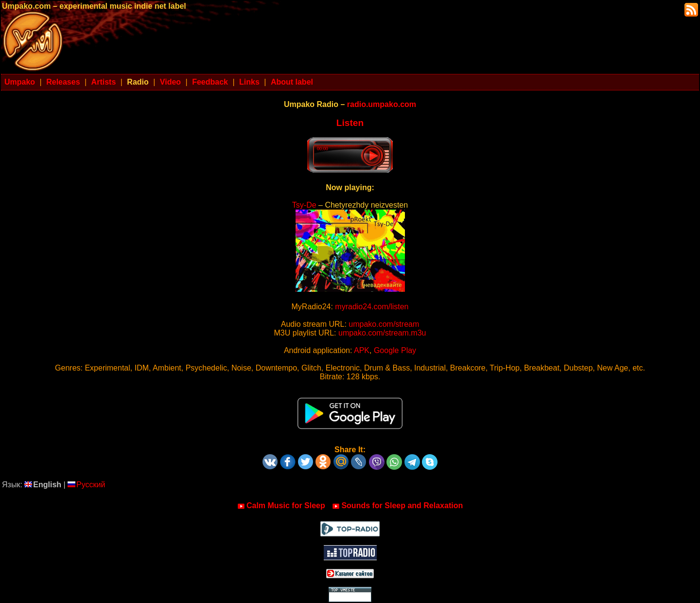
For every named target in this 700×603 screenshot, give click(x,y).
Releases (63, 82)
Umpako (20, 82)
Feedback (210, 82)
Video (170, 82)
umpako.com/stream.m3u (382, 333)
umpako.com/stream (384, 324)
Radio (138, 82)
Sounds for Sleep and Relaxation (397, 506)
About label (292, 82)
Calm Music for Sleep (281, 506)
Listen (350, 123)
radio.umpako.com (382, 104)
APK (362, 350)
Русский (86, 485)
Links (249, 82)
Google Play (395, 350)
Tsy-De (304, 205)
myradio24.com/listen (372, 307)
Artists (104, 82)
